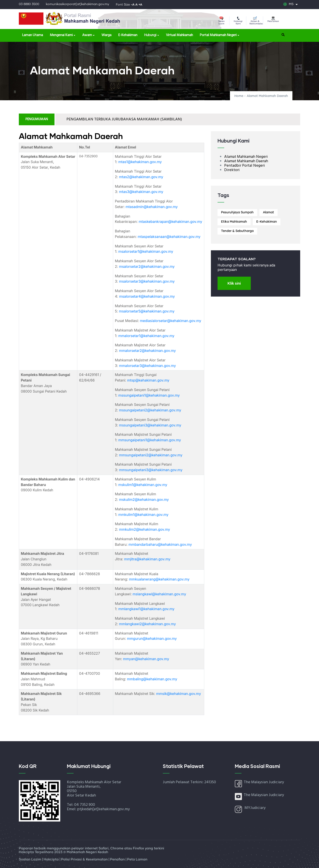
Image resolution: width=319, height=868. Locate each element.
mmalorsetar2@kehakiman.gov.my (147, 351)
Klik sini (234, 283)
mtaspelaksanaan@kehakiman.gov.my (169, 237)
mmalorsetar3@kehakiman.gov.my (147, 366)
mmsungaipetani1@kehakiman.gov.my (150, 440)
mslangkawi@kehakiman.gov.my (159, 594)
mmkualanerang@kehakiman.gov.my (159, 579)
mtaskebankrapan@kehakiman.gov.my (170, 222)
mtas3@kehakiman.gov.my (141, 192)
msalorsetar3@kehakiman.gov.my (147, 281)
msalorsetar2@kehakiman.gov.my (147, 267)
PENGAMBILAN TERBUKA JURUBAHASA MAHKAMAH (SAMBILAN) (124, 119)
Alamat (268, 212)
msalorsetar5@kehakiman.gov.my (147, 311)
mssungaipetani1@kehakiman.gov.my (149, 395)
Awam (87, 35)
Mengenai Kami (61, 35)
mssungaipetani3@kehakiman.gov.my (150, 425)
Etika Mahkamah (234, 222)
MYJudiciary (255, 808)
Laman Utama (33, 35)
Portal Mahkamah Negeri (218, 35)
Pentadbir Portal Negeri (245, 166)
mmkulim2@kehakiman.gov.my (144, 529)
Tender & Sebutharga (237, 231)
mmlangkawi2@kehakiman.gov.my (147, 624)
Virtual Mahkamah (179, 35)
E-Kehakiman (128, 35)
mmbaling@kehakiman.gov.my (152, 679)
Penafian (118, 859)
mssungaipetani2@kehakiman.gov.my (150, 410)
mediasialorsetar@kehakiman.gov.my (170, 321)
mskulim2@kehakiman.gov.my (144, 500)
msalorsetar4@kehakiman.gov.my (147, 296)
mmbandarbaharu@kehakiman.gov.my (160, 545)
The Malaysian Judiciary (264, 782)
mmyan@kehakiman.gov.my (146, 659)
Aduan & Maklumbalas (256, 21)
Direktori (232, 170)
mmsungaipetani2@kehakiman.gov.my (151, 455)
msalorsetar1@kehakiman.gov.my (146, 252)
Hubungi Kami (238, 21)
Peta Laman (273, 20)
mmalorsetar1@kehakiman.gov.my (146, 336)
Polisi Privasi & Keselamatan (85, 859)
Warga (106, 35)
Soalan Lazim (221, 21)
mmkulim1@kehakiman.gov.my (143, 515)
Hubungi (150, 35)
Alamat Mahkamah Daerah (246, 161)
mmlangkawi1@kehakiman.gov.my (146, 609)
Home (239, 96)
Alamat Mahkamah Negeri (246, 157)
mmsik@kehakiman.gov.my (179, 694)
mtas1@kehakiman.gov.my (140, 162)
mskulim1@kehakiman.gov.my (143, 485)
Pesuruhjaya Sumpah (237, 212)
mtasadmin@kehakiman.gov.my (152, 207)
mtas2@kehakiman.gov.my (141, 177)
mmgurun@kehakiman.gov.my (152, 639)
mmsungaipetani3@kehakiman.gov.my (151, 470)
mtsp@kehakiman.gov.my (148, 380)
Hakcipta (52, 859)
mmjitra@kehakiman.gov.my (147, 559)
